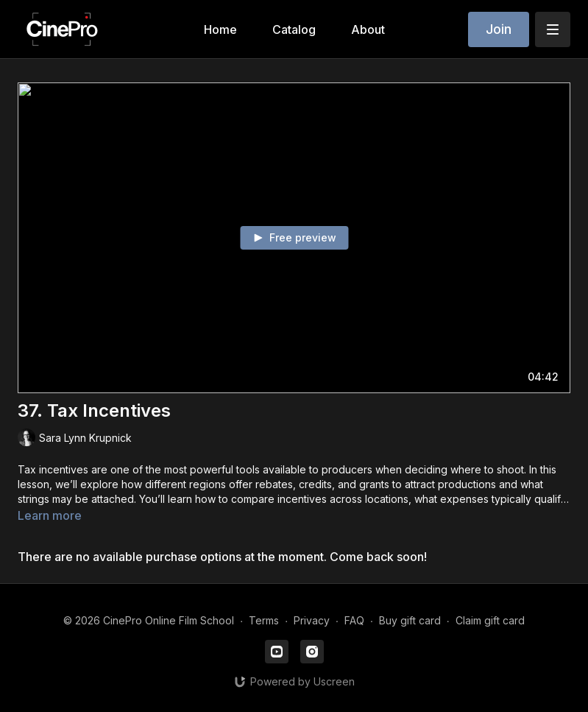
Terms (264, 620)
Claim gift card (490, 620)
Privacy (312, 620)
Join (499, 29)
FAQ (354, 620)
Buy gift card (410, 620)
